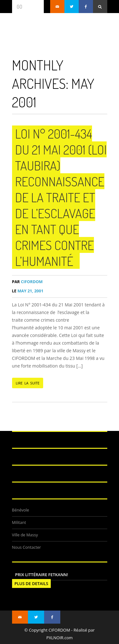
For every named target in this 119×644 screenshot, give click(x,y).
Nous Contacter (27, 547)
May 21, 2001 (28, 291)
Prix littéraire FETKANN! (42, 575)
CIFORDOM (27, 282)
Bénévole (21, 510)
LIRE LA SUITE (28, 383)
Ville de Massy (25, 535)
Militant (19, 522)
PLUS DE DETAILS (31, 583)
